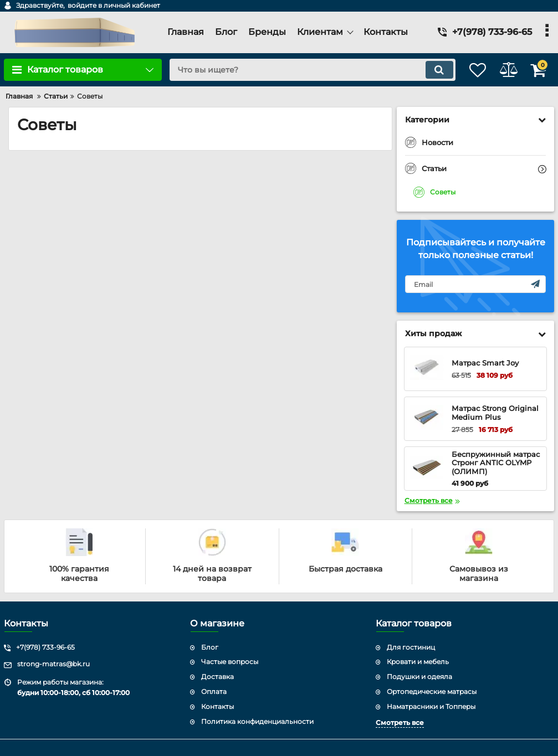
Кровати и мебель (418, 662)
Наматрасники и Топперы (431, 706)
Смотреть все (400, 722)
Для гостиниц (411, 647)
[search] (300, 70)
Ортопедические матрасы (432, 691)
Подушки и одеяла (419, 677)
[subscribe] (475, 284)
